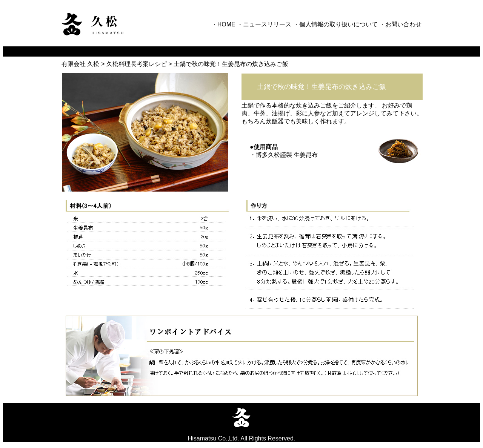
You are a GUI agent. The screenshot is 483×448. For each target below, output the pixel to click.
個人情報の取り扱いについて (338, 24)
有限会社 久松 (80, 64)
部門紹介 (291, 51)
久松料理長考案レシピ (137, 64)
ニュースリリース (267, 24)
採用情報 (365, 51)
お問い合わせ (403, 24)
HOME (226, 24)
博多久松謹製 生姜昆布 (287, 155)
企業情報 (143, 51)
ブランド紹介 (223, 51)
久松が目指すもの (82, 51)
